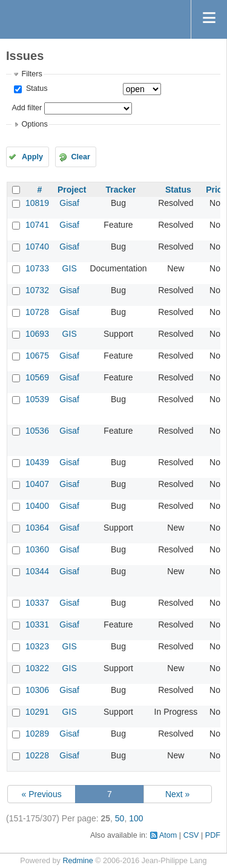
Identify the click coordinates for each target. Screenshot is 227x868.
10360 (37, 549)
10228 (37, 755)
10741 (37, 225)
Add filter (27, 108)
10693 (37, 334)
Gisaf (69, 203)
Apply (32, 157)
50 (120, 818)
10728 (37, 312)
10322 (37, 668)
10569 (37, 377)
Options (34, 124)
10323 (37, 646)
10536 (37, 431)
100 (136, 818)
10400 (37, 506)
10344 (37, 571)
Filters (31, 74)
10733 (37, 268)
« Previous (42, 794)
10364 (37, 528)
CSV (191, 835)
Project (72, 190)
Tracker (121, 190)
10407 (37, 484)
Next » (177, 794)
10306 (37, 690)
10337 (37, 603)
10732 (37, 290)
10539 (37, 399)
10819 (37, 203)
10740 (37, 247)
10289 (37, 734)
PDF (213, 835)
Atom (168, 835)
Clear (81, 157)
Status (35, 88)
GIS (70, 268)
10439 (37, 462)
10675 (37, 356)
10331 (37, 624)
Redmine (77, 861)
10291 (37, 712)
